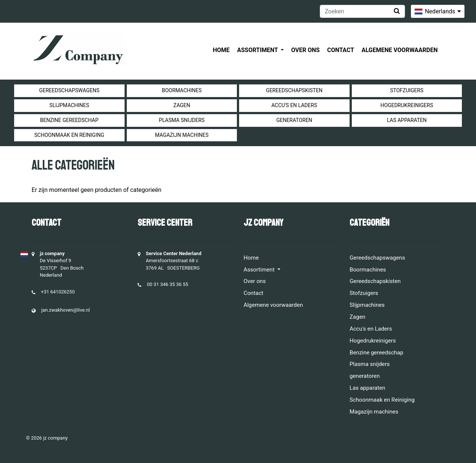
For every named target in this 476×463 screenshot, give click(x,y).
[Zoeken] (362, 11)
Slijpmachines (69, 105)
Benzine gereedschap (69, 120)
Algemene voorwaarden (400, 50)
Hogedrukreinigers (407, 105)
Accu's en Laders (294, 105)
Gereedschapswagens (69, 90)
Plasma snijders (182, 120)
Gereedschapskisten (294, 90)
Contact (341, 50)
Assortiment (258, 50)
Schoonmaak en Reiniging (69, 135)
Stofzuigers (407, 90)
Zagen (182, 105)
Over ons (305, 50)
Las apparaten (407, 120)
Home (221, 50)
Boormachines (182, 90)
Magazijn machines (182, 135)
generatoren (294, 120)
